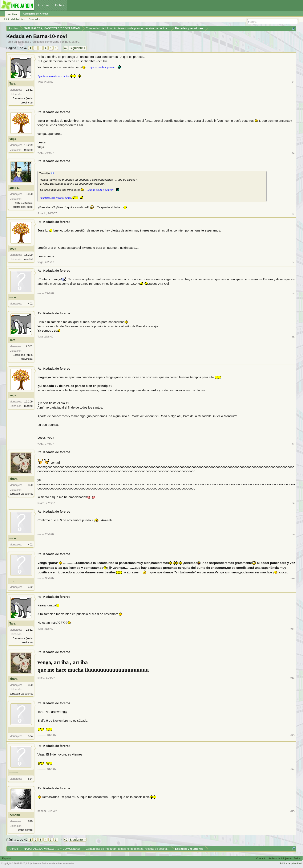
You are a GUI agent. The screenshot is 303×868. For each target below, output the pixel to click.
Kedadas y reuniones (31, 42)
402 (30, 304)
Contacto (261, 858)
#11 (293, 629)
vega (13, 139)
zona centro (25, 830)
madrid (28, 150)
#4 (293, 262)
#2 (293, 153)
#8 (293, 503)
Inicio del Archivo (14, 19)
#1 (293, 82)
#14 (292, 769)
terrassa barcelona (21, 494)
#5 (293, 293)
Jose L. (15, 188)
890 (30, 821)
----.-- (13, 297)
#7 (293, 444)
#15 (292, 811)
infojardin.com (33, 863)
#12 (292, 678)
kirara (13, 479)
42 (66, 48)
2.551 (29, 90)
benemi (15, 815)
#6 (293, 337)
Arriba (297, 858)
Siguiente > (78, 48)
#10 (292, 578)
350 (30, 485)
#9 (293, 534)
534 (30, 736)
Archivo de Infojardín (280, 858)
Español (7, 858)
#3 (293, 214)
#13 (292, 735)
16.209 (28, 145)
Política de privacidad (290, 863)
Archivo (13, 14)
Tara (67, 42)
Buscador (35, 19)
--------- (14, 730)
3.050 (29, 194)
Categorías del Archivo (36, 14)
